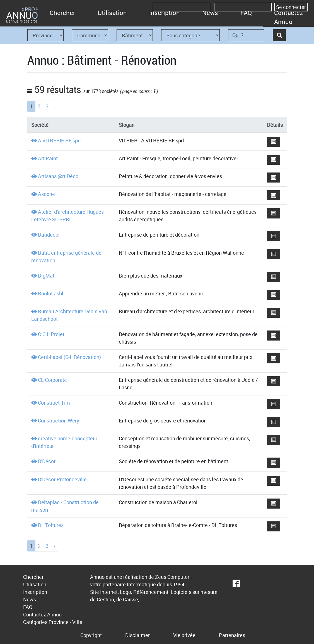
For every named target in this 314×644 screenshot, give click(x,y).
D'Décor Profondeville (62, 479)
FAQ (246, 13)
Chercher (62, 13)
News (210, 13)
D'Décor (47, 461)
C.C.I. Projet (51, 334)
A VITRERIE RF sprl (59, 140)
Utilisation (112, 13)
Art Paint (48, 158)
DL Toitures (51, 525)
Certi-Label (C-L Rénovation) (69, 357)
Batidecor (49, 235)
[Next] (55, 106)
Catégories (35, 622)
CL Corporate (52, 380)
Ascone (46, 194)
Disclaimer (137, 635)
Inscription (165, 13)
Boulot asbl (51, 293)
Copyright (91, 635)
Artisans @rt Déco (58, 176)
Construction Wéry (59, 421)
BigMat (46, 276)
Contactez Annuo (288, 17)
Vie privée (184, 635)
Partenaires (232, 635)
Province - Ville (65, 622)
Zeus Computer (172, 577)
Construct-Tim (54, 403)
